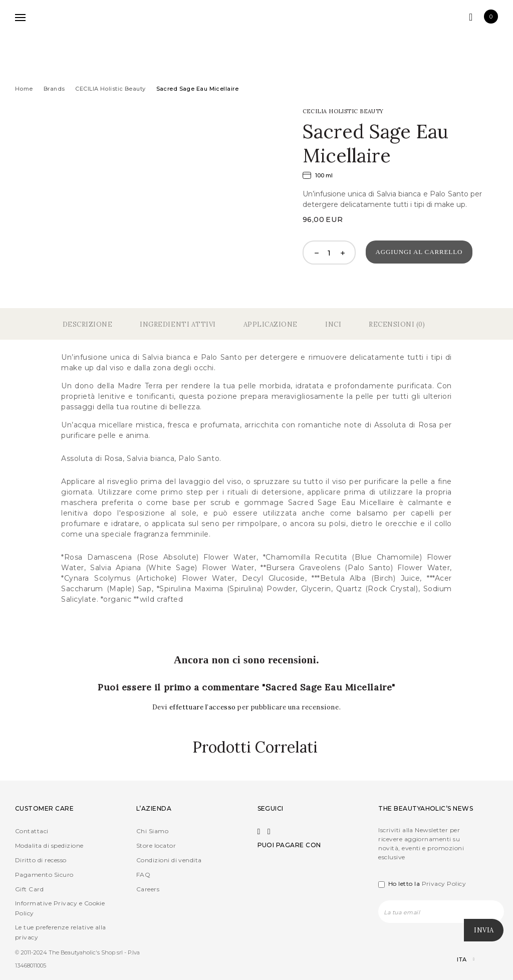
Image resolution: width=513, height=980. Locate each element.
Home (24, 89)
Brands (54, 89)
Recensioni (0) (397, 324)
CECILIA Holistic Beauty (110, 89)
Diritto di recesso (41, 860)
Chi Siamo (152, 831)
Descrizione (88, 324)
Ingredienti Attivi (178, 324)
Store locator (156, 845)
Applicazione (271, 324)
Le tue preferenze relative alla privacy (61, 932)
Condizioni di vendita (169, 860)
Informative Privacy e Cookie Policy (60, 908)
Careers (148, 889)
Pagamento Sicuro (44, 875)
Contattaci (32, 831)
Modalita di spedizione (49, 845)
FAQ (143, 875)
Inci (333, 324)
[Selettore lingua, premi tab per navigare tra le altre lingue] (457, 960)
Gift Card (29, 889)
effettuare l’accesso (204, 707)
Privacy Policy (444, 884)
